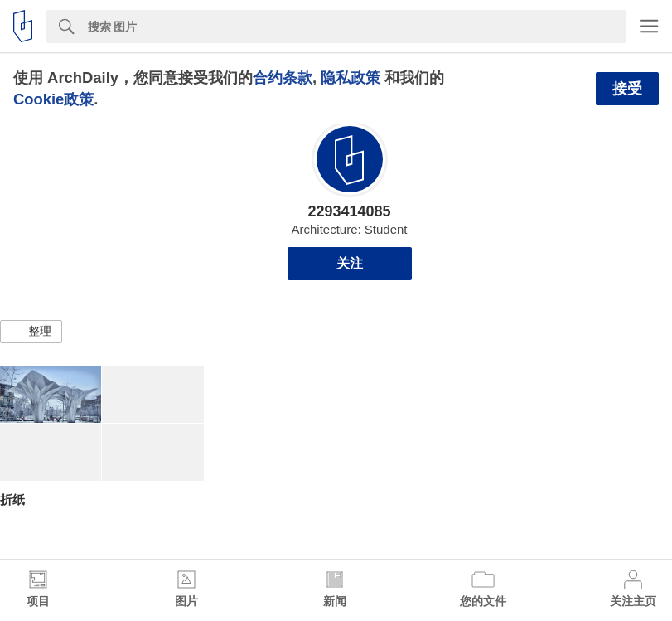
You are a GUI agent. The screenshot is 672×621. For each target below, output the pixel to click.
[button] (31, 332)
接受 (627, 89)
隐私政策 (351, 78)
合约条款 (283, 78)
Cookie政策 (53, 99)
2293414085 (349, 211)
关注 (350, 263)
